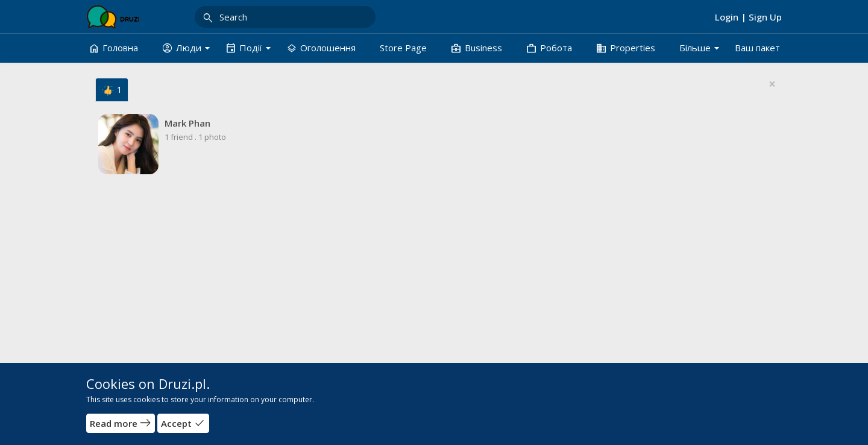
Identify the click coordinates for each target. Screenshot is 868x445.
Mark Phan (187, 123)
